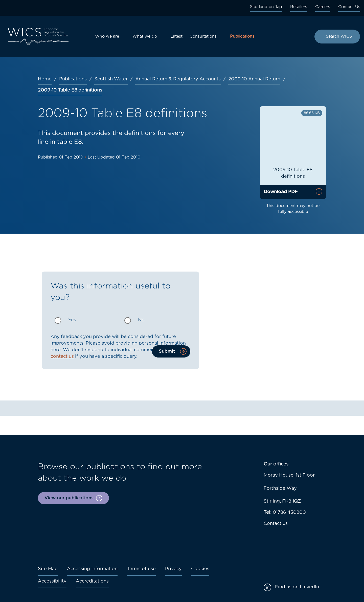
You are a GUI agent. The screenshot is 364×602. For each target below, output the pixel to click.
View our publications (69, 498)
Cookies (200, 569)
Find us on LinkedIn (297, 587)
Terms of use (141, 569)
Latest (176, 36)
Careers (323, 7)
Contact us (276, 524)
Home (45, 79)
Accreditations (92, 581)
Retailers (299, 7)
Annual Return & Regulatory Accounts (178, 79)
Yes (72, 320)
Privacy (173, 569)
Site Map (48, 569)
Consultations (203, 36)
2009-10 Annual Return (254, 79)
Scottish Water (111, 79)
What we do (145, 36)
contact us (62, 356)
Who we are (107, 36)
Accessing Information (92, 569)
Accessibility (52, 581)
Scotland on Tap (266, 7)
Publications (242, 36)
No (141, 320)
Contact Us (349, 7)
